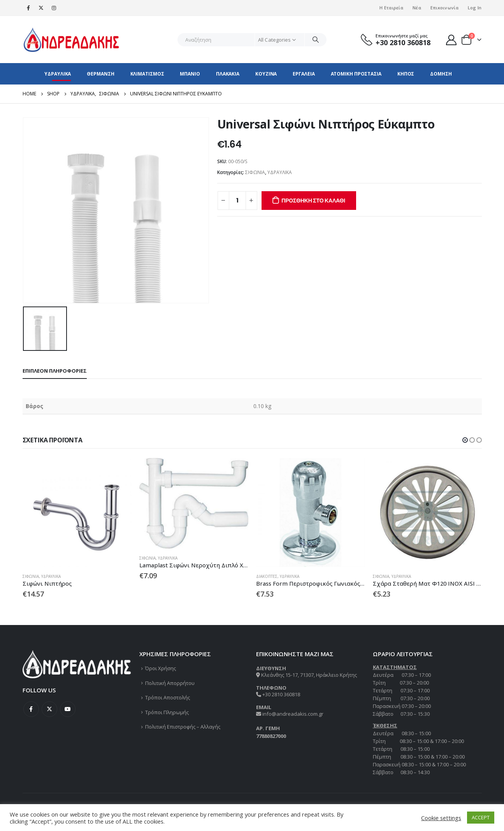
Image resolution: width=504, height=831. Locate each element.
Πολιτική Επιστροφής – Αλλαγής (183, 727)
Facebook (31, 709)
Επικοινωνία (444, 8)
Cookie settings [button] (441, 818)
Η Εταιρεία (391, 8)
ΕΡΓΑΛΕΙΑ (304, 74)
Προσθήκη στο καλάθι (313, 201)
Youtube (68, 709)
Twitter (49, 709)
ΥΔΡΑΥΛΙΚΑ (58, 74)
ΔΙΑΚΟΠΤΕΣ (267, 576)
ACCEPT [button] (481, 817)
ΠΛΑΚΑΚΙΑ (228, 74)
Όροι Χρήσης (161, 668)
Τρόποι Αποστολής (168, 697)
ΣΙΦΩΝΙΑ (255, 172)
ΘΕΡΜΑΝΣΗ (100, 74)
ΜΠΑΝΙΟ (190, 74)
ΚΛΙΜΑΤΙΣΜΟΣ (147, 74)
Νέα (417, 8)
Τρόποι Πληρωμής (167, 712)
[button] (465, 440)
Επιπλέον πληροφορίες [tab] (55, 371)
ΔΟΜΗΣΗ (441, 74)
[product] (77, 512)
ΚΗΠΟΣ (406, 74)
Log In (475, 8)
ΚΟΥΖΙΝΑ (266, 74)
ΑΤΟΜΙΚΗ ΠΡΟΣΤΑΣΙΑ (356, 74)
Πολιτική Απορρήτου (170, 683)
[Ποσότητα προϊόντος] (237, 201)
